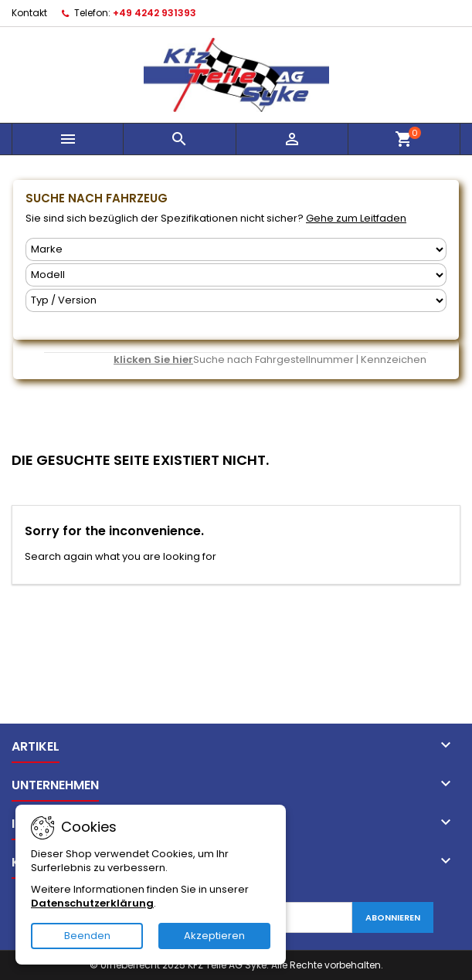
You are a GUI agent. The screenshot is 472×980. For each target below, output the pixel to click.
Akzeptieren (214, 936)
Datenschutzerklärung (92, 903)
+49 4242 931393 (155, 13)
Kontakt (29, 13)
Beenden (87, 936)
